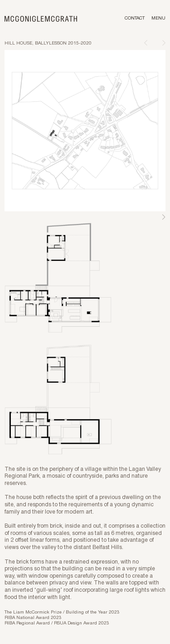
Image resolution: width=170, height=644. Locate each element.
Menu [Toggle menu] (158, 18)
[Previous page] (146, 43)
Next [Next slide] (164, 217)
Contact (135, 18)
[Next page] (164, 43)
